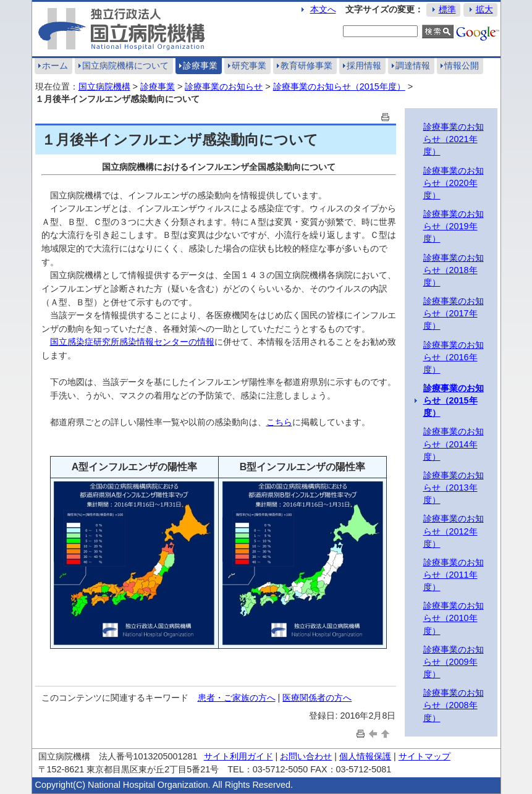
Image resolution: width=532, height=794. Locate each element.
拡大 (484, 9)
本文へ (323, 9)
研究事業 (249, 65)
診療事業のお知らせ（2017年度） (454, 313)
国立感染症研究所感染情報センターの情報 (132, 342)
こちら (279, 422)
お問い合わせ (306, 756)
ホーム (55, 65)
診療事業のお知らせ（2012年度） (454, 531)
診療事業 (200, 65)
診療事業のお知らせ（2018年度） (454, 270)
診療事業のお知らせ (224, 87)
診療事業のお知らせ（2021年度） (454, 139)
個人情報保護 (365, 756)
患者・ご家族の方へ (237, 698)
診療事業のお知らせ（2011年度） (454, 575)
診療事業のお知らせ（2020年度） (454, 183)
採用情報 (364, 65)
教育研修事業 (306, 65)
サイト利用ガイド (239, 756)
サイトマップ (424, 756)
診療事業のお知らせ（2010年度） (454, 618)
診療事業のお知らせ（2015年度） (339, 87)
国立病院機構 (104, 87)
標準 (447, 9)
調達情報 (413, 65)
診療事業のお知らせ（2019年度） (454, 226)
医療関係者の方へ (317, 698)
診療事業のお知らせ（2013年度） (454, 488)
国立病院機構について (125, 65)
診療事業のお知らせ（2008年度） (454, 705)
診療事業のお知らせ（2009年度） (454, 662)
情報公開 (462, 65)
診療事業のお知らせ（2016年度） (454, 357)
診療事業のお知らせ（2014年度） (454, 444)
